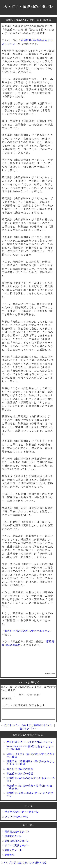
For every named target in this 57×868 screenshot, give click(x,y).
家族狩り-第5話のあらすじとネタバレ (27, 631)
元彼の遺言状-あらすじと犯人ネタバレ (30, 744)
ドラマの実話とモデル (17, 847)
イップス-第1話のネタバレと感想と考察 (25, 865)
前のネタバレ (27, 730)
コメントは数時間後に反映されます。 (25, 705)
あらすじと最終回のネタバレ (28, 6)
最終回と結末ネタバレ (17, 834)
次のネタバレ (12, 727)
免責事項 (10, 857)
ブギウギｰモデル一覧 (16, 819)
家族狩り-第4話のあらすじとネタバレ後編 (29, 20)
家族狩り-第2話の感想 (20, 771)
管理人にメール (13, 852)
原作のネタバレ (13, 838)
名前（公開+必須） (31, 695)
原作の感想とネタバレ (17, 843)
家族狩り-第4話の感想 (20, 776)
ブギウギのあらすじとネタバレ (22, 814)
